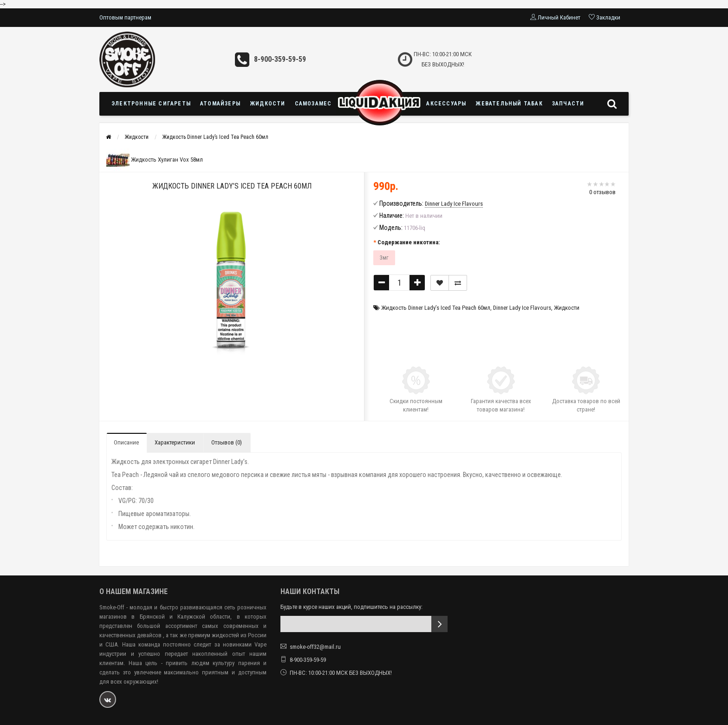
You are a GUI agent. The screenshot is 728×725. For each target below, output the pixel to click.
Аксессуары (446, 104)
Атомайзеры (220, 104)
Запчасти (568, 104)
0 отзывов (602, 192)
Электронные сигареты (151, 104)
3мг (384, 258)
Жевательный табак (509, 104)
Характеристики (175, 442)
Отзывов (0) (227, 442)
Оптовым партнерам (125, 17)
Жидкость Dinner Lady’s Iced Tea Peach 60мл (215, 137)
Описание (126, 442)
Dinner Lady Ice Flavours (522, 308)
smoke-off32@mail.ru (315, 647)
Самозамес (313, 104)
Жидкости (268, 104)
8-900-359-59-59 (280, 59)
